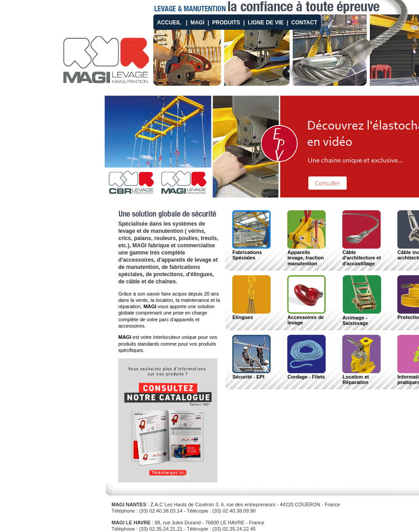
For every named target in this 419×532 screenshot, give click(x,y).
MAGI (197, 23)
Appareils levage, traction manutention (306, 255)
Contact (304, 23)
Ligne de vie (265, 23)
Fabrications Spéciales (251, 252)
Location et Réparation (361, 377)
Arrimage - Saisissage (362, 318)
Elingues (251, 315)
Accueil (169, 23)
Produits (226, 23)
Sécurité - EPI (251, 374)
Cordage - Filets (306, 374)
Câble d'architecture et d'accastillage (361, 255)
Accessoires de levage (306, 317)
